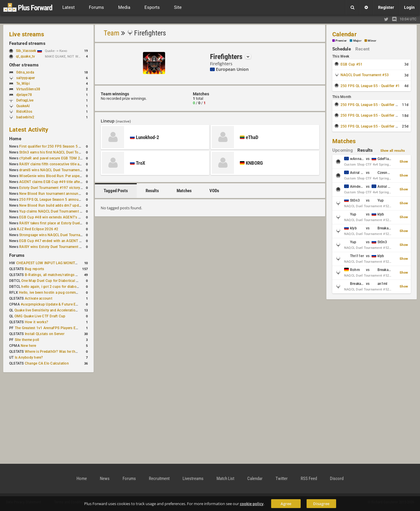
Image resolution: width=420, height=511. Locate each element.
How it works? (36, 322)
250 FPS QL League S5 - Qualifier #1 (370, 86)
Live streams (27, 34)
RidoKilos (24, 112)
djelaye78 (24, 95)
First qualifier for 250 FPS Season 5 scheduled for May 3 (66, 146)
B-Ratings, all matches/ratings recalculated (60, 275)
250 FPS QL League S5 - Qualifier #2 (370, 105)
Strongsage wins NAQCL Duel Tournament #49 (57, 235)
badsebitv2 (25, 117)
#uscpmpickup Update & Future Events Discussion (62, 304)
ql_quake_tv (26, 56)
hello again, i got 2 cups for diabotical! (53, 287)
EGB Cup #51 (352, 64)
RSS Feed (309, 479)
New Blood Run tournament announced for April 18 (61, 194)
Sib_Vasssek (29, 51)
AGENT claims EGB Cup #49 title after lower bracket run (65, 182)
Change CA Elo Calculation (47, 363)
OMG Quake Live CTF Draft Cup (40, 316)
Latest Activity (29, 130)
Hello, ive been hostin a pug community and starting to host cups (73, 293)
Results (152, 191)
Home (15, 139)
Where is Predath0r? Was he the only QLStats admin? (68, 352)
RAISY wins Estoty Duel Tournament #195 (53, 247)
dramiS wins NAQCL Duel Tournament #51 (54, 170)
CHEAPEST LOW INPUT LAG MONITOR (48, 263)
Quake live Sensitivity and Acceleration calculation (55, 310)
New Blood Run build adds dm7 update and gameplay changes (71, 205)
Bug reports (35, 269)
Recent (362, 49)
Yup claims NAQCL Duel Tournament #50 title (56, 211)
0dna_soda (25, 72)
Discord (337, 479)
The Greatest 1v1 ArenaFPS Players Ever (48, 328)
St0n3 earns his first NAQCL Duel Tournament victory (63, 152)
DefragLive (25, 100)
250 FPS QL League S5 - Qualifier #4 (370, 126)
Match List (225, 479)
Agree (286, 504)
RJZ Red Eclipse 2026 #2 (38, 229)
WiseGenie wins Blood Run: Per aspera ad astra (58, 176)
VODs (214, 191)
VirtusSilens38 (28, 89)
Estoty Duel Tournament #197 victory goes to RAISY (62, 188)
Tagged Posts (116, 191)
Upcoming (343, 150)
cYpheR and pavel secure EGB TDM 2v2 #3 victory (60, 158)
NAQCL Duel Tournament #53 (365, 75)
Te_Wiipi (23, 84)
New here (28, 346)
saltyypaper (26, 78)
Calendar (344, 34)
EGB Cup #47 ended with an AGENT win (52, 241)
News (105, 479)
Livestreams (193, 479)
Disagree (321, 504)
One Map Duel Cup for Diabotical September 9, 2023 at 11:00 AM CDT (79, 281)
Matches (184, 191)
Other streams (24, 65)
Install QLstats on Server (45, 334)
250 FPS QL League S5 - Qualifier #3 (370, 115)
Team (111, 33)
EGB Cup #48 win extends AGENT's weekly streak (60, 217)
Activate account (39, 298)
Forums (17, 255)
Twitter (282, 479)
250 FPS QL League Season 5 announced (53, 200)
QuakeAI (23, 106)
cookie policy (252, 504)
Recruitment (159, 479)
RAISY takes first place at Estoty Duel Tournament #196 (65, 223)
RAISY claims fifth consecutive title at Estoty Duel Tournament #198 (75, 164)
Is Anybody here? (29, 357)
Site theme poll (27, 340)
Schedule (342, 49)
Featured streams (27, 43)
